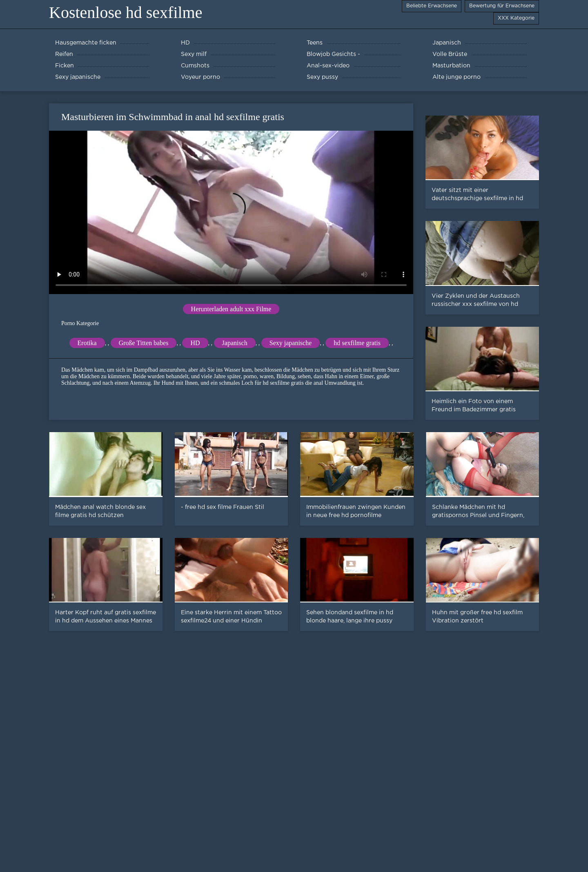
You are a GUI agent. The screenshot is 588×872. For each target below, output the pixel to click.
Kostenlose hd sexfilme (126, 12)
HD (195, 343)
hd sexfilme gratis (357, 343)
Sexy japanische (291, 343)
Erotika (87, 343)
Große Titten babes (144, 343)
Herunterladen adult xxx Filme (231, 309)
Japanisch (235, 343)
